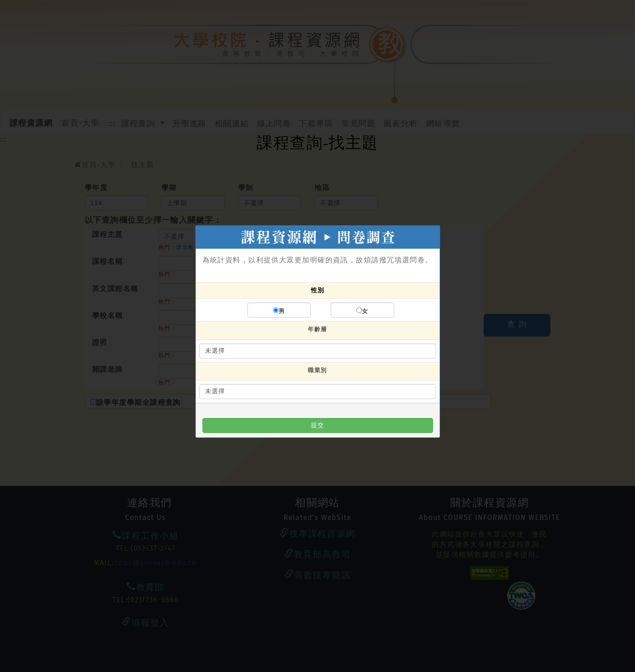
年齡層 (317, 329)
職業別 (317, 370)
